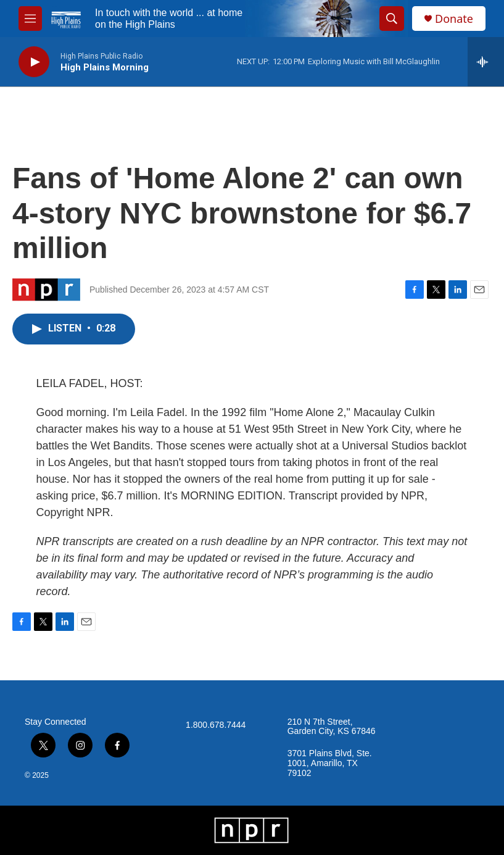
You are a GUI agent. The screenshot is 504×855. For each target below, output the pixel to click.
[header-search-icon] (392, 19)
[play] (34, 62)
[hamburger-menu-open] (30, 19)
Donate (454, 19)
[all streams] (486, 62)
